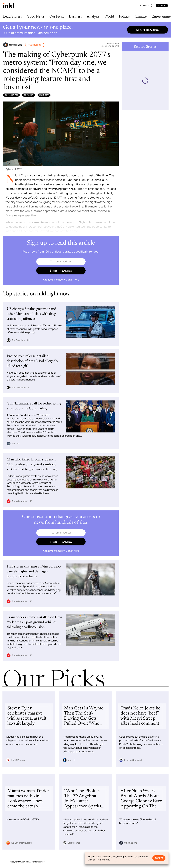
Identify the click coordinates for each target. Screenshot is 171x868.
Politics (124, 17)
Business (75, 17)
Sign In (146, 5)
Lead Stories (12, 17)
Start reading (148, 30)
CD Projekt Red (11, 95)
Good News (36, 17)
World (109, 17)
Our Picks (57, 17)
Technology (35, 45)
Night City (44, 95)
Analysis (93, 17)
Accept (159, 858)
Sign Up (162, 5)
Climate (141, 17)
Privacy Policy (103, 860)
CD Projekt (29, 95)
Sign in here (72, 280)
